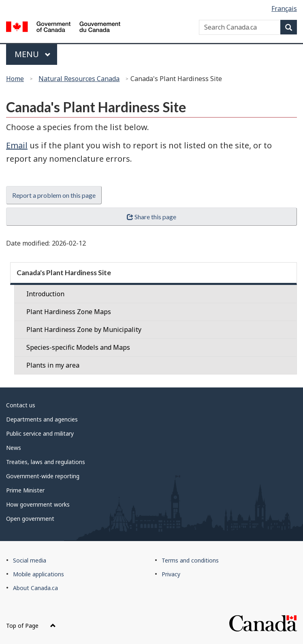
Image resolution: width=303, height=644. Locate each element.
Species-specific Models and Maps (78, 347)
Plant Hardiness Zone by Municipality (84, 329)
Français (284, 9)
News (14, 448)
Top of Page (31, 626)
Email (17, 145)
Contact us (21, 405)
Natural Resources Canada (79, 79)
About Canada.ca (35, 588)
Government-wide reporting (43, 476)
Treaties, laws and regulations (46, 462)
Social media (30, 560)
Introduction (45, 294)
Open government (30, 519)
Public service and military (40, 433)
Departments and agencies (42, 419)
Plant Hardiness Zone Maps (69, 312)
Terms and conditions (190, 560)
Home (15, 79)
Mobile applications (38, 574)
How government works (38, 504)
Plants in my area (53, 365)
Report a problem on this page (54, 195)
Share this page (151, 217)
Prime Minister (25, 490)
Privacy (171, 574)
